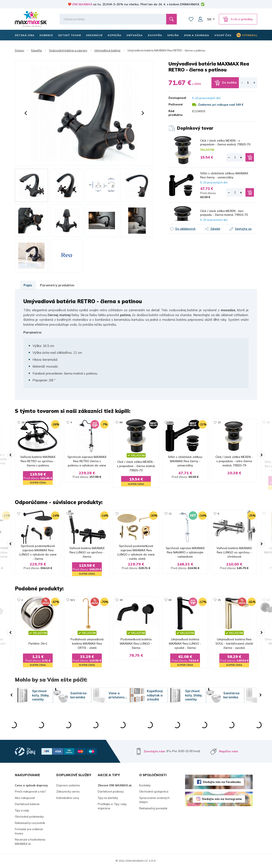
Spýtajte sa (243, 229)
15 (219, 600)
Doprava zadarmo (68, 785)
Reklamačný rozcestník (30, 823)
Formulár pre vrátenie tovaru (29, 831)
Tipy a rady (22, 810)
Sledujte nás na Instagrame (222, 799)
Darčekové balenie (27, 804)
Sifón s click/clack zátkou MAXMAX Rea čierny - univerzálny (224, 175)
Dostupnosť (177, 98)
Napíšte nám (229, 751)
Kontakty (145, 785)
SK (209, 19)
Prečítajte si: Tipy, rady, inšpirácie (112, 806)
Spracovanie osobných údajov (154, 800)
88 (121, 422)
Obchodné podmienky (29, 817)
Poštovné (176, 104)
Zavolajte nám (154, 751)
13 (219, 422)
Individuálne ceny (68, 798)
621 (73, 600)
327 (171, 422)
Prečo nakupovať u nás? (30, 791)
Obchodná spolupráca (154, 791)
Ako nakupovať (25, 798)
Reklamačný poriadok (153, 808)
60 (170, 600)
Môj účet (200, 19)
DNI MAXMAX (82, 4)
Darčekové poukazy (111, 791)
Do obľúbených (185, 229)
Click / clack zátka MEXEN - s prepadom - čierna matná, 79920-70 (225, 142)
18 (23, 422)
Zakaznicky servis (68, 791)
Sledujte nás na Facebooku (222, 782)
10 (268, 422)
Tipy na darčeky (108, 798)
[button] (26, 113)
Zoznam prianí (191, 19)
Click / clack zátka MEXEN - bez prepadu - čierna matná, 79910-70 (224, 213)
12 (268, 600)
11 (170, 514)
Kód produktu (176, 113)
